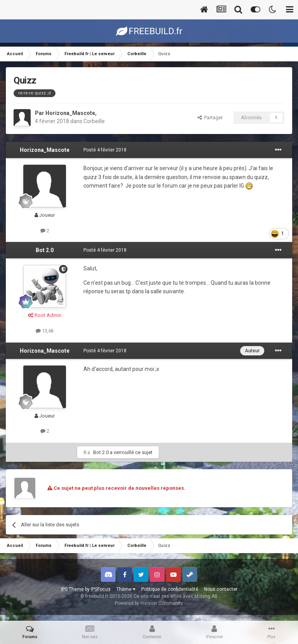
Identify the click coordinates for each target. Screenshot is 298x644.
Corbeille (94, 121)
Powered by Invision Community (149, 603)
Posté (105, 150)
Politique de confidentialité (170, 589)
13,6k (45, 331)
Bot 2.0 (45, 250)
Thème (126, 589)
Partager (210, 117)
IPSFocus (101, 589)
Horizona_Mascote (70, 113)
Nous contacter (221, 589)
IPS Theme (72, 589)
